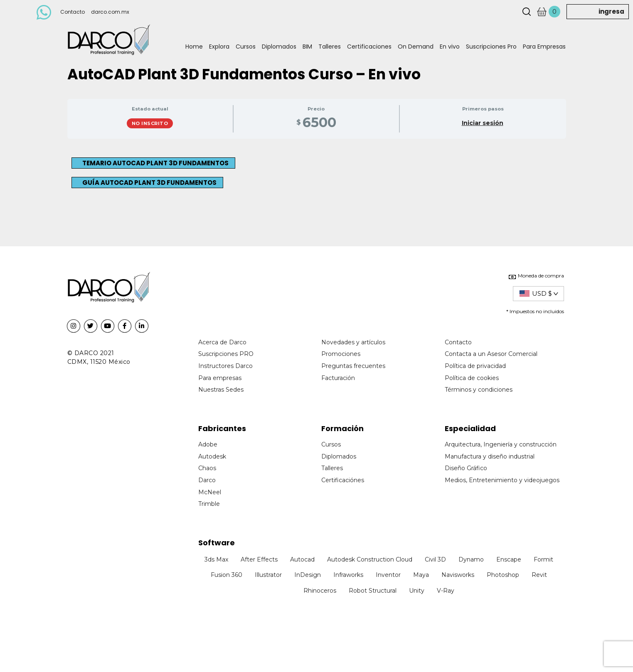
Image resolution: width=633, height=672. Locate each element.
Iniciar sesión (483, 123)
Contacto (73, 12)
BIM (307, 47)
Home (194, 47)
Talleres (330, 47)
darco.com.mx (110, 12)
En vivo (450, 47)
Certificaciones (369, 47)
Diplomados (279, 47)
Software (217, 543)
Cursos (246, 47)
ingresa (611, 11)
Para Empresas (544, 47)
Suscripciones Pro (491, 47)
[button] (153, 163)
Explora (219, 47)
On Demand (416, 47)
